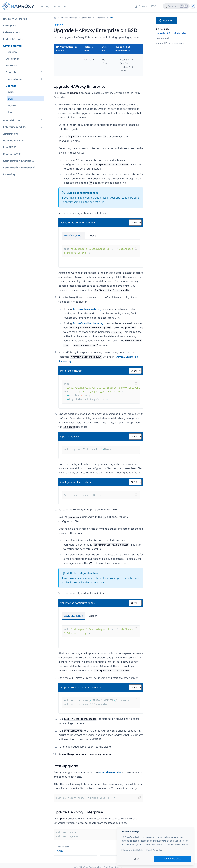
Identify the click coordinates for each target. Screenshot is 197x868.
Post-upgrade (163, 38)
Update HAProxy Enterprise (170, 43)
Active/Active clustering (87, 309)
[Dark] (193, 6)
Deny (136, 859)
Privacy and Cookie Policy (133, 850)
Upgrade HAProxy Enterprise (171, 33)
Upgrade (101, 18)
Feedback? (166, 21)
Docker (93, 235)
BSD (111, 18)
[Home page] (19, 6)
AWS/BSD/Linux (73, 235)
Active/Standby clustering (88, 323)
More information (154, 850)
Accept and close (172, 859)
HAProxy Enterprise (68, 18)
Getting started (87, 18)
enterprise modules (110, 772)
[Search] (176, 6)
